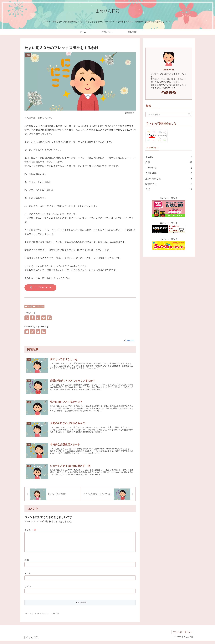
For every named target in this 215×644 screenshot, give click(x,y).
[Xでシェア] (27, 318)
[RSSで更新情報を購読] (44, 332)
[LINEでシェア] (44, 318)
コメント (30, 530)
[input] (169, 114)
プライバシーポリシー (182, 635)
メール (28, 577)
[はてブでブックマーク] (38, 318)
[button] (49, 318)
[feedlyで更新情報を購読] (38, 332)
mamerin (169, 70)
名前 (27, 563)
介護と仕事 (38, 306)
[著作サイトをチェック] (27, 332)
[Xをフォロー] (32, 332)
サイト (28, 590)
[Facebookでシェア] (32, 318)
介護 (28, 306)
